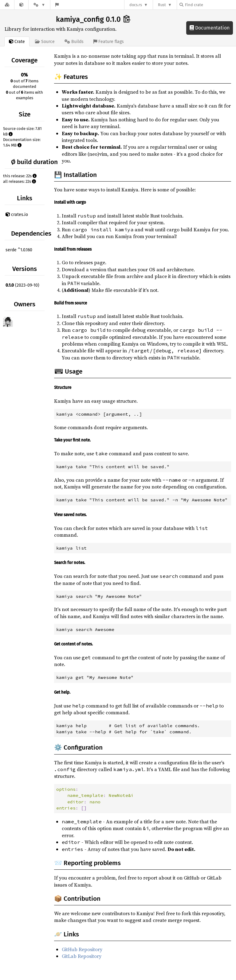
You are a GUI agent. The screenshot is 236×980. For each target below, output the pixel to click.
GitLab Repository (82, 956)
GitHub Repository (82, 949)
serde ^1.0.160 (19, 250)
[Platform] (39, 5)
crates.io (17, 215)
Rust (162, 5)
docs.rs (136, 5)
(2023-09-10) (22, 285)
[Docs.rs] (7, 5)
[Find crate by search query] (210, 5)
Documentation (210, 28)
